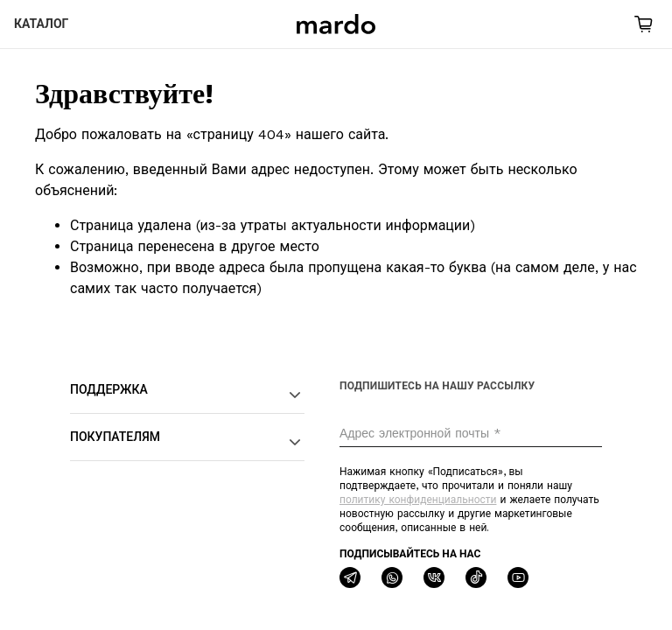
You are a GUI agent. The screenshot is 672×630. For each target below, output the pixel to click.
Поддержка (187, 395)
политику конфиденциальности (418, 500)
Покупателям (187, 442)
